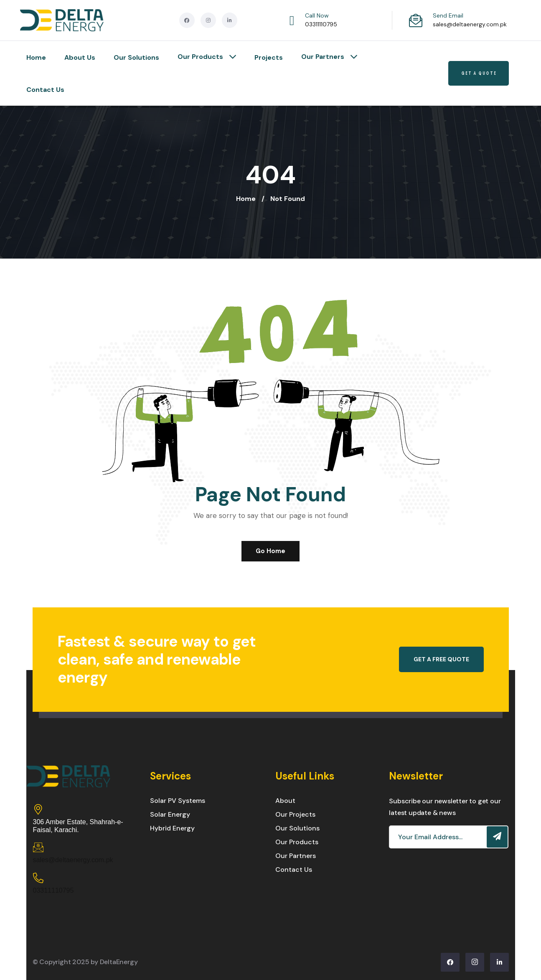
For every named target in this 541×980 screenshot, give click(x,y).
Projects (269, 57)
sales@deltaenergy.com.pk (470, 24)
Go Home (270, 551)
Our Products (207, 57)
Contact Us (45, 90)
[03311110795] (38, 878)
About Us (80, 57)
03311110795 (321, 24)
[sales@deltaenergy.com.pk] (38, 847)
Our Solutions (136, 57)
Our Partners (329, 57)
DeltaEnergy (119, 962)
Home (36, 57)
